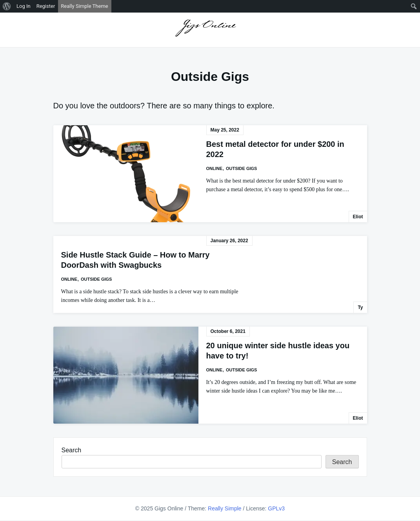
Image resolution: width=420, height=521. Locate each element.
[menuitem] (7, 6)
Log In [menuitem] (24, 6)
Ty (360, 307)
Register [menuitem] (46, 6)
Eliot (358, 217)
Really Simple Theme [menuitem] (84, 6)
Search (72, 450)
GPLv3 (276, 508)
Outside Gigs (241, 168)
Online (215, 168)
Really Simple (225, 508)
